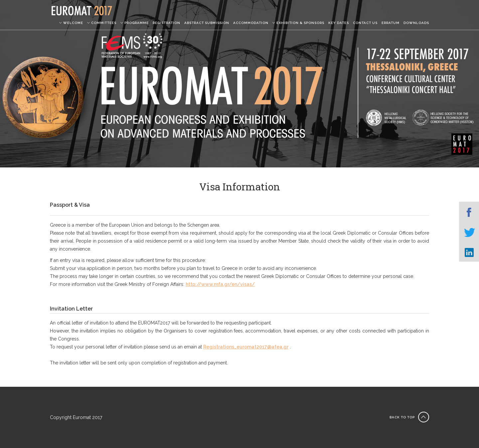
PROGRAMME (135, 23)
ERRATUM (391, 23)
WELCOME (71, 23)
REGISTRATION (166, 23)
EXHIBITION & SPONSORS (298, 23)
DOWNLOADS (416, 23)
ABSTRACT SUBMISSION (207, 23)
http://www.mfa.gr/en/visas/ (220, 284)
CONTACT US (365, 23)
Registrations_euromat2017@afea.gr (246, 347)
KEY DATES (339, 23)
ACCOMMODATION (251, 23)
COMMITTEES (102, 23)
